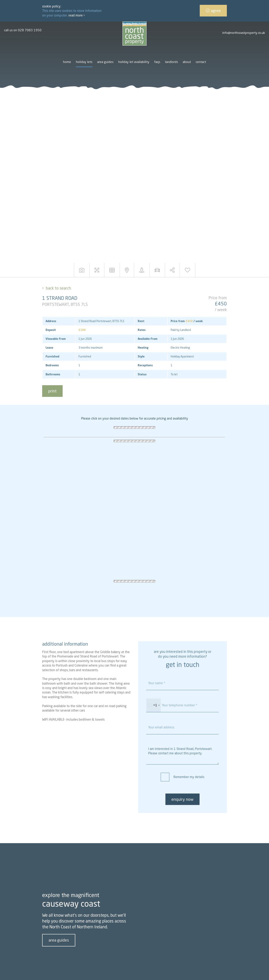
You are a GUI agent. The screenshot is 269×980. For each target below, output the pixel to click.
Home (67, 62)
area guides (59, 940)
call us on (23, 30)
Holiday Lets (84, 62)
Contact (201, 62)
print (52, 391)
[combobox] (154, 705)
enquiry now (182, 799)
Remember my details (189, 777)
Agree (213, 11)
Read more (77, 15)
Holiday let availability (134, 62)
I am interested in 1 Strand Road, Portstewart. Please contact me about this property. (182, 754)
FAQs (157, 62)
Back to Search (58, 288)
